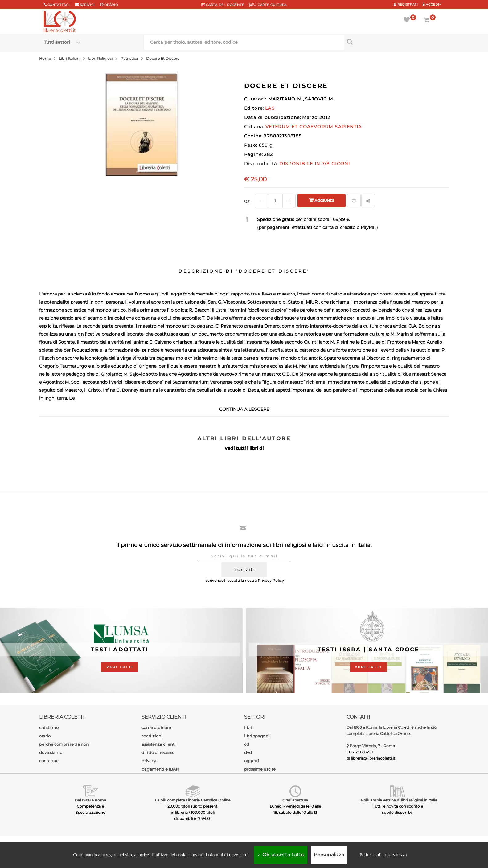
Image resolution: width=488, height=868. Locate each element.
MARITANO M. (286, 99)
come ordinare (156, 727)
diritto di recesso (158, 752)
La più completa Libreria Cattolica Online (193, 800)
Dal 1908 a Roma (90, 800)
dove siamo (51, 752)
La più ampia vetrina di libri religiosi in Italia (398, 800)
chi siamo (49, 727)
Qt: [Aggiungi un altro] (247, 201)
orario (111, 5)
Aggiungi (321, 200)
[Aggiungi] (289, 201)
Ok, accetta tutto (281, 855)
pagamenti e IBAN (160, 769)
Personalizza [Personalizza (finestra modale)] (329, 855)
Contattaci (59, 5)
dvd (248, 752)
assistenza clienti (159, 744)
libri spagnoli (257, 736)
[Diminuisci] (261, 201)
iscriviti (244, 570)
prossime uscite (260, 769)
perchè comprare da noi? (64, 744)
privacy (149, 761)
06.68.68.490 (361, 752)
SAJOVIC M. (320, 99)
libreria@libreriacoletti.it (373, 758)
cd (247, 744)
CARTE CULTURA (268, 5)
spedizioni (152, 736)
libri (248, 727)
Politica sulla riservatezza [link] (383, 855)
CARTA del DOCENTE (223, 5)
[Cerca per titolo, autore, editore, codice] (394, 42)
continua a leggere (244, 409)
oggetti (252, 761)
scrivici (87, 5)
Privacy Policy (271, 580)
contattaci (49, 761)
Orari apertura (295, 800)
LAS (270, 108)
